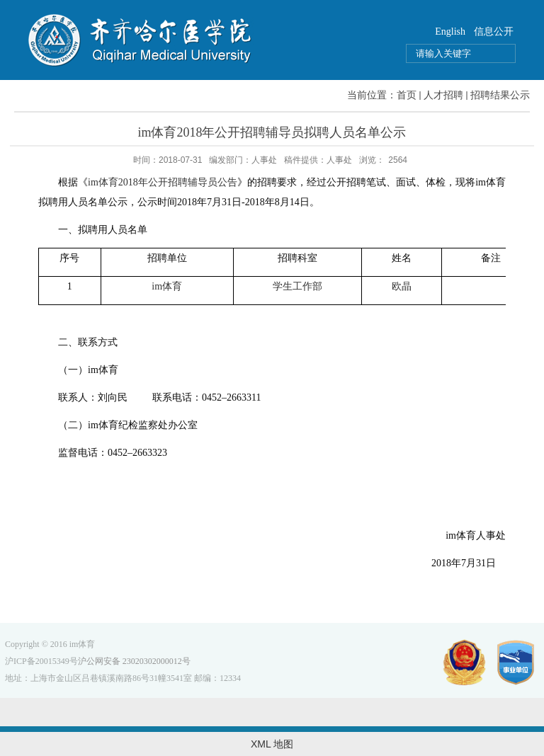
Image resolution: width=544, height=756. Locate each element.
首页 (407, 95)
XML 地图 (272, 744)
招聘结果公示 (500, 95)
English (450, 31)
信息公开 (494, 31)
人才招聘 (443, 95)
